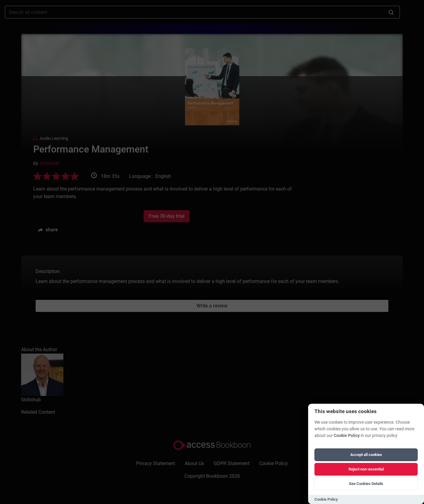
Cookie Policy (347, 436)
